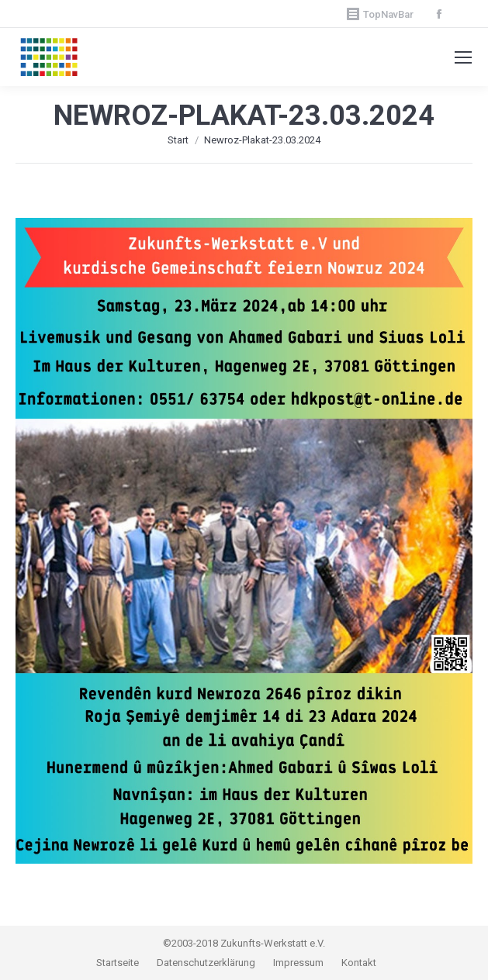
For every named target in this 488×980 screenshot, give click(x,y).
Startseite (119, 963)
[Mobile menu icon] (463, 57)
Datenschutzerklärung (206, 963)
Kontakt (359, 963)
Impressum (299, 963)
